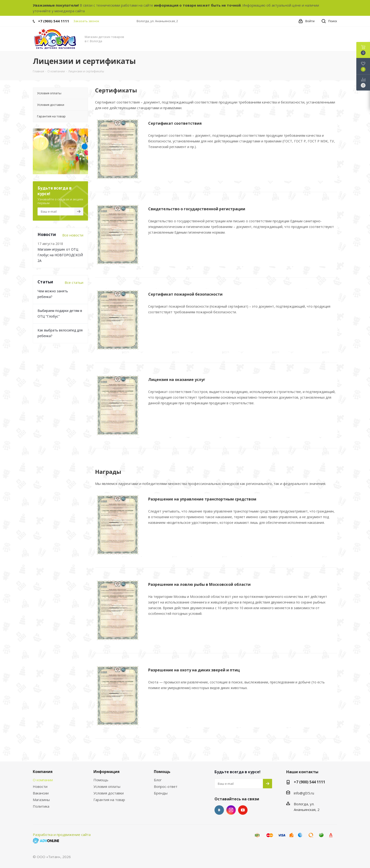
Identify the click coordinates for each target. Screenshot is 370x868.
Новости (40, 786)
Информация (107, 772)
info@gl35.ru (304, 793)
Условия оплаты (107, 786)
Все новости (73, 235)
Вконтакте (219, 810)
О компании (43, 780)
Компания (43, 772)
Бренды (161, 793)
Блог (158, 780)
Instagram (231, 810)
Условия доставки (109, 793)
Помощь (101, 780)
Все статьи (74, 282)
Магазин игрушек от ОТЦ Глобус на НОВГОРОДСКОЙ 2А (60, 255)
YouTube (243, 810)
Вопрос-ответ (166, 786)
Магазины (41, 800)
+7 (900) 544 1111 (54, 21)
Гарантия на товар (109, 800)
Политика (41, 806)
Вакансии (41, 793)
